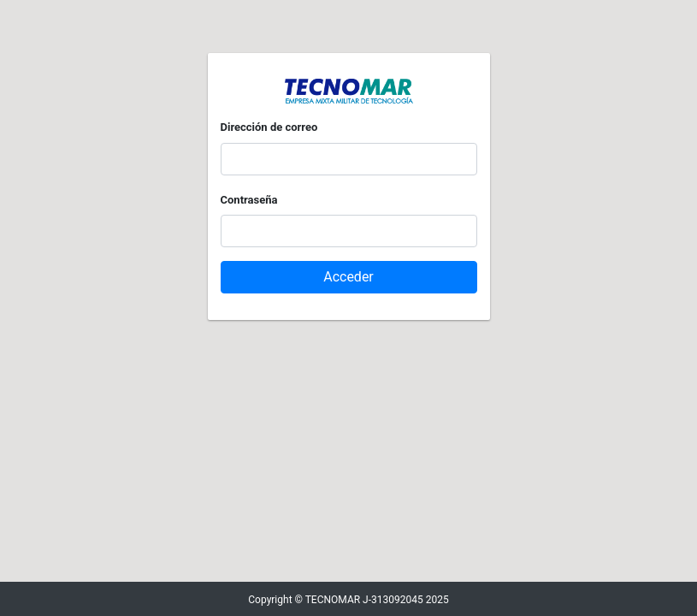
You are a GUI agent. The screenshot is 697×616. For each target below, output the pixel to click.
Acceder (348, 277)
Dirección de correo (269, 127)
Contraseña (249, 200)
